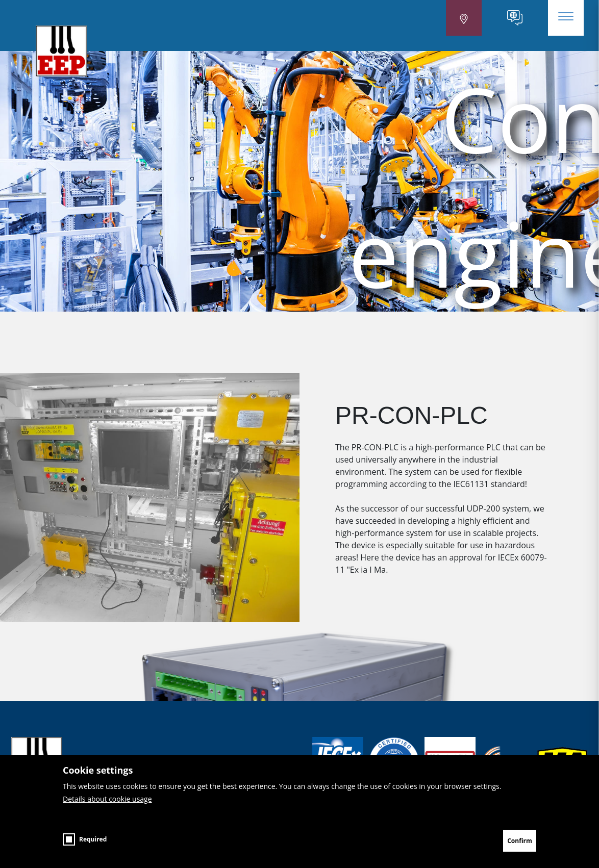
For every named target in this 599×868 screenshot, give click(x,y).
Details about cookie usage (107, 809)
